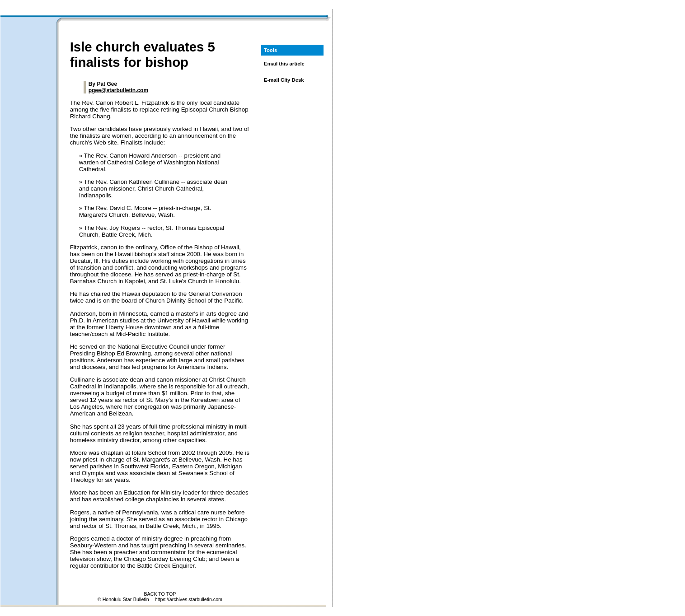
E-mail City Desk (284, 80)
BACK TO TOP (160, 594)
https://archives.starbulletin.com (189, 599)
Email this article (284, 64)
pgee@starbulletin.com (118, 90)
